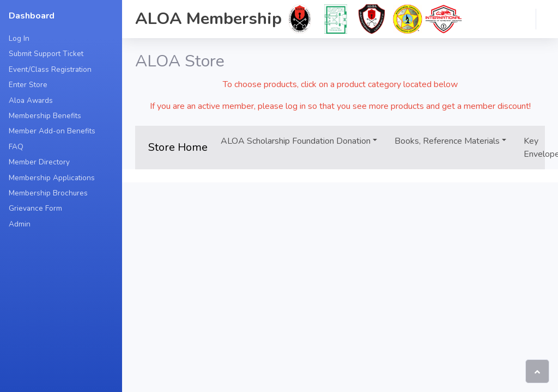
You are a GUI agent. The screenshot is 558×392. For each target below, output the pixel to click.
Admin (20, 224)
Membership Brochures (48, 193)
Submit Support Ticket (46, 54)
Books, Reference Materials (447, 141)
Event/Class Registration (50, 69)
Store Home (178, 147)
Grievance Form (35, 208)
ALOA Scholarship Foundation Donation (296, 141)
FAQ (16, 147)
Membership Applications (52, 178)
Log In (19, 38)
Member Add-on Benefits (52, 131)
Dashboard (32, 16)
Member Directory (39, 162)
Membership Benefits (45, 116)
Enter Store (28, 85)
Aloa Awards (31, 100)
